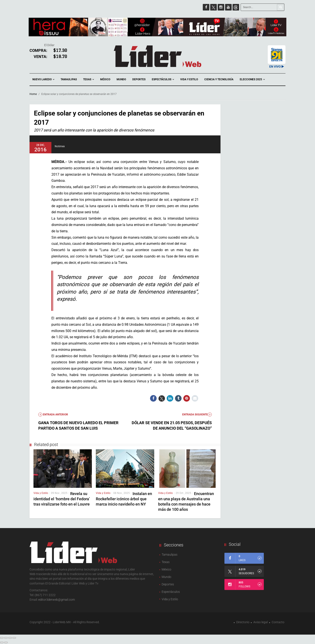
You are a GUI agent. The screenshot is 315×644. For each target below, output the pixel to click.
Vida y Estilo (189, 79)
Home (33, 94)
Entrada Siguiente (197, 415)
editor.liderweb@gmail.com (57, 600)
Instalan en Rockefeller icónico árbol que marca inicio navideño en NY (124, 499)
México (105, 79)
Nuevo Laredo (43, 80)
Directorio (243, 622)
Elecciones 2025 (252, 80)
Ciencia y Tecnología (219, 79)
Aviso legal (261, 622)
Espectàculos (171, 592)
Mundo (121, 79)
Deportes (139, 79)
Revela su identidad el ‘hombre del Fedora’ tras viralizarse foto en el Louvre (62, 499)
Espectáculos (163, 80)
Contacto (278, 622)
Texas (88, 80)
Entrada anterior (53, 415)
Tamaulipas (69, 79)
